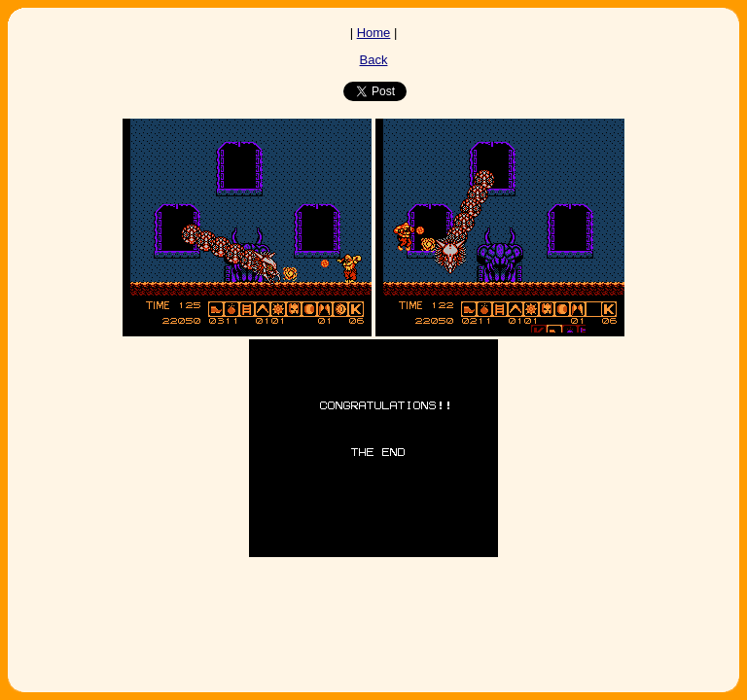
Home (374, 33)
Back (374, 60)
